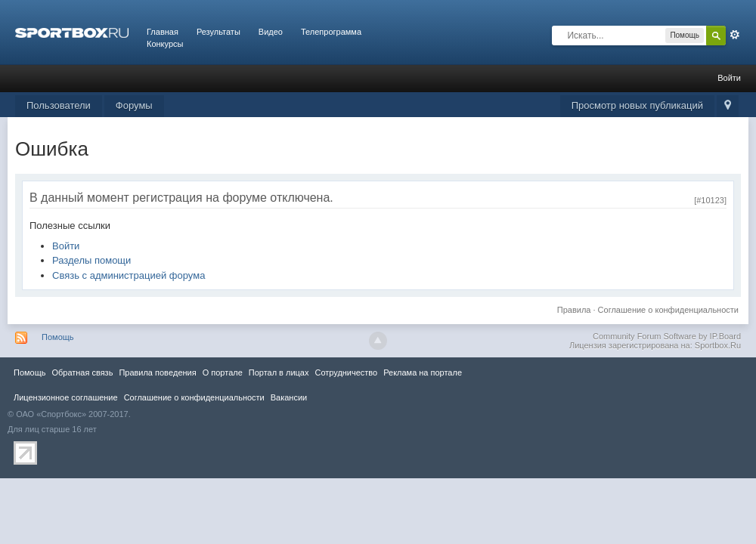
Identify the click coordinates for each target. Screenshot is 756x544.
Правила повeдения (157, 372)
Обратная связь (82, 372)
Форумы (134, 105)
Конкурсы (165, 44)
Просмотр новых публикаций (637, 105)
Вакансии (289, 397)
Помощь (58, 337)
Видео (271, 32)
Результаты (218, 32)
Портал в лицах (279, 372)
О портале (223, 372)
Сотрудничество (346, 372)
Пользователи (59, 105)
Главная (163, 32)
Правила (574, 310)
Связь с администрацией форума (129, 275)
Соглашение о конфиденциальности (668, 310)
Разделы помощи (91, 260)
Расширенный (735, 35)
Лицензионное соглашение (66, 397)
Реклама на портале (423, 372)
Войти (729, 78)
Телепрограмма (331, 32)
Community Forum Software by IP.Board (667, 336)
